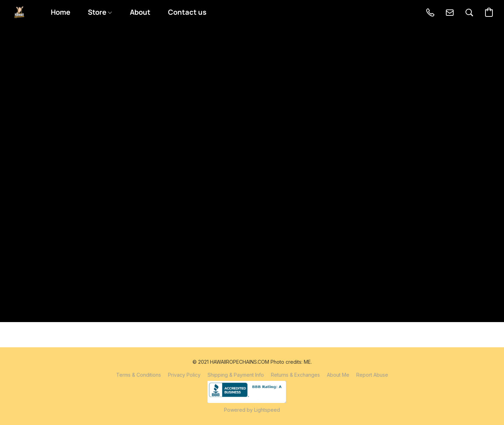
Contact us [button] (187, 12)
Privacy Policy (184, 375)
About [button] (140, 12)
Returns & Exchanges (295, 375)
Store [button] (100, 12)
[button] (19, 12)
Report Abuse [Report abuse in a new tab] (372, 375)
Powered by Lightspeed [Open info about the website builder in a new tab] (252, 410)
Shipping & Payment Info (236, 375)
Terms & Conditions (139, 375)
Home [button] (61, 12)
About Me (338, 375)
